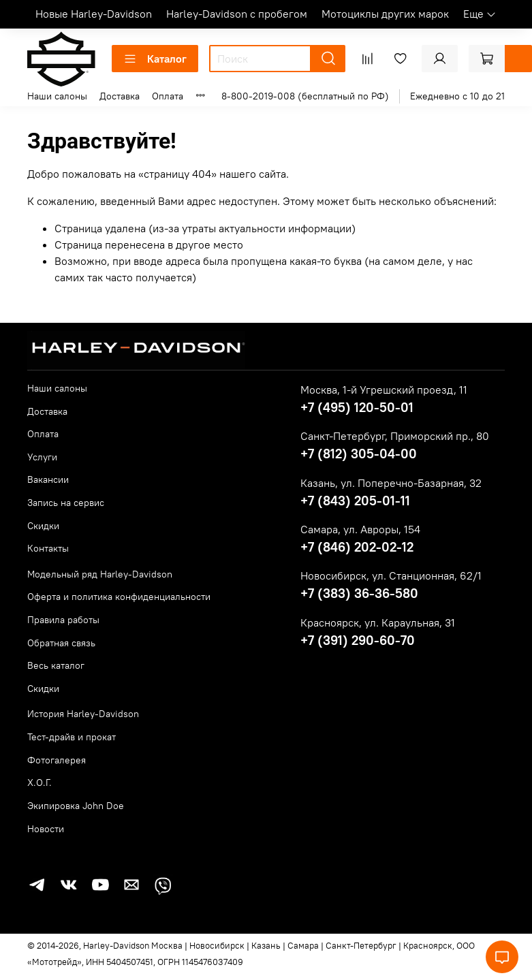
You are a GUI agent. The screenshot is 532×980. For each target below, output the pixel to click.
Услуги (42, 457)
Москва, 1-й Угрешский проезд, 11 (384, 390)
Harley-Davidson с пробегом (237, 14)
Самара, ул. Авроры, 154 (360, 529)
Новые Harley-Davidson (94, 14)
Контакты (48, 548)
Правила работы (63, 620)
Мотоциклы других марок (385, 14)
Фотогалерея (57, 760)
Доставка (120, 96)
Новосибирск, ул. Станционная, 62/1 (391, 575)
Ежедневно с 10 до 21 (457, 96)
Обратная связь (61, 643)
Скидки (43, 526)
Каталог (155, 59)
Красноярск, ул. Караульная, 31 (378, 622)
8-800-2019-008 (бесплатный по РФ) (305, 96)
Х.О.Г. (40, 783)
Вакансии (48, 479)
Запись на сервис (66, 503)
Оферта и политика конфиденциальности (119, 597)
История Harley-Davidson (83, 714)
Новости (46, 829)
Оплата (168, 96)
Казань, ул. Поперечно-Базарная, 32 (391, 483)
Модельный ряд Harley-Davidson (100, 574)
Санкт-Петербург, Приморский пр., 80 (395, 436)
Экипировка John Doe (76, 806)
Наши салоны (57, 96)
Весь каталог (56, 665)
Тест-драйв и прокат (72, 737)
